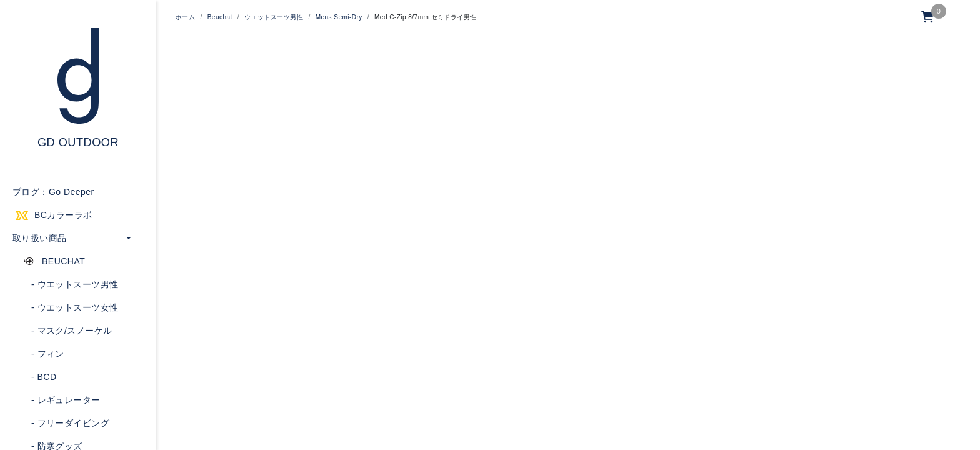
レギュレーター (66, 400)
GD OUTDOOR (78, 142)
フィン (48, 354)
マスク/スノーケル (72, 331)
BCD (44, 377)
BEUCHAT (63, 261)
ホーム (185, 17)
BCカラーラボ (63, 215)
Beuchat (220, 17)
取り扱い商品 (40, 238)
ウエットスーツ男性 (75, 284)
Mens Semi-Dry (339, 17)
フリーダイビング (70, 423)
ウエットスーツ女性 (75, 307)
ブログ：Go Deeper (53, 192)
